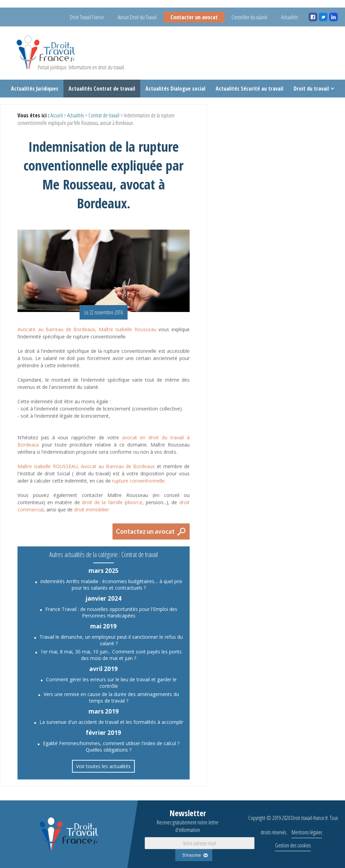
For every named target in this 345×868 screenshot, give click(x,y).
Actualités (290, 17)
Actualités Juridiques (35, 89)
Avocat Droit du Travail (137, 17)
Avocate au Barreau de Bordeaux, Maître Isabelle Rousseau (87, 329)
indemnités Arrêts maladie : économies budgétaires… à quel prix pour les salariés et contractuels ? (111, 585)
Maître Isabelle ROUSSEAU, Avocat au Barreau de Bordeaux (86, 466)
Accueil (57, 115)
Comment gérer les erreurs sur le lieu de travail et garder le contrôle (111, 683)
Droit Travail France (87, 17)
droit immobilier (92, 510)
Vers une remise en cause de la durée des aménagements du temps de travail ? (111, 697)
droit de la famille (102, 502)
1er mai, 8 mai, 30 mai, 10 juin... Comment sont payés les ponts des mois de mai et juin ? (111, 655)
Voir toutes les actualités (103, 766)
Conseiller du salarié (249, 17)
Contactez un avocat (145, 531)
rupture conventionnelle (138, 481)
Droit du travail (311, 89)
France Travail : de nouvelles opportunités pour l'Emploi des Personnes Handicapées (111, 612)
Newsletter (188, 820)
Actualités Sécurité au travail (249, 89)
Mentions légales (307, 832)
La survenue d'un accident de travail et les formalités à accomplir (111, 722)
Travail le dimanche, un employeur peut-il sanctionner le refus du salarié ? (111, 640)
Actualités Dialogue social (175, 89)
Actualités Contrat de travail (102, 89)
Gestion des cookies (293, 845)
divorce (134, 502)
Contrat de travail (104, 115)
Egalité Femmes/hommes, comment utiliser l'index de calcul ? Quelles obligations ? (111, 747)
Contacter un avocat (194, 17)
